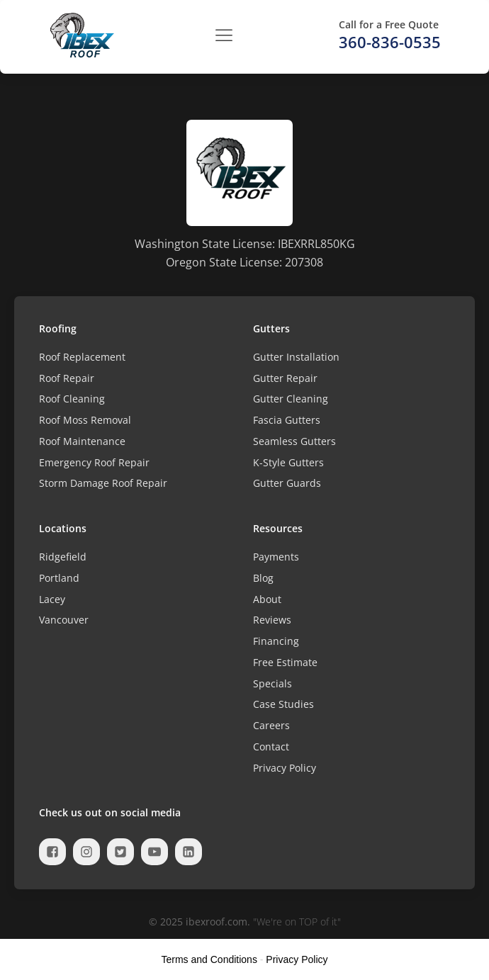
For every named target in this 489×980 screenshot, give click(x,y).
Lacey (52, 599)
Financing (276, 641)
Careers (271, 725)
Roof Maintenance (82, 441)
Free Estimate (285, 662)
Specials (272, 683)
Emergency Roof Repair (94, 462)
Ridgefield (63, 557)
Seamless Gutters (294, 441)
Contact (271, 747)
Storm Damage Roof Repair (103, 483)
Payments (276, 557)
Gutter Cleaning (291, 399)
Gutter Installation (296, 357)
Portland (59, 578)
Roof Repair (67, 378)
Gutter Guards (287, 483)
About (267, 599)
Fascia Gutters (287, 420)
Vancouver (64, 620)
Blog (263, 578)
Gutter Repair (285, 378)
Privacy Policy (285, 768)
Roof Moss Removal (85, 420)
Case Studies (283, 704)
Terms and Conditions (209, 959)
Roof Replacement (82, 357)
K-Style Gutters (288, 462)
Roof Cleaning (72, 399)
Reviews (272, 620)
